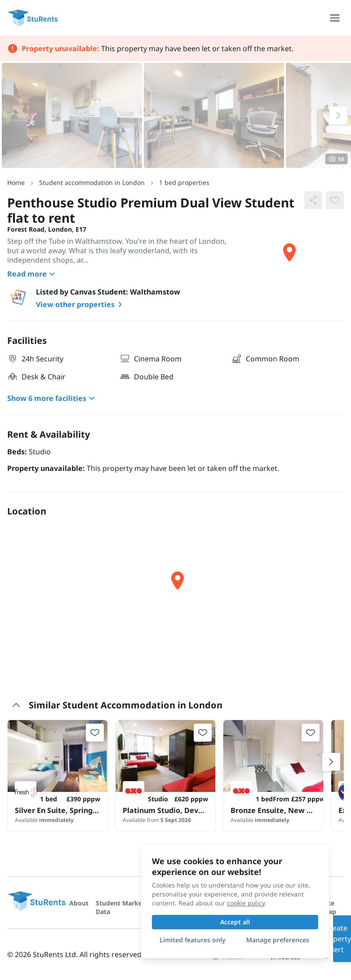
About (79, 903)
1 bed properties (184, 182)
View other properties (81, 304)
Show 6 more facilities (52, 398)
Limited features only (193, 940)
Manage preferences (278, 940)
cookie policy (246, 903)
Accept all (235, 922)
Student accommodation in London (92, 182)
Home (16, 182)
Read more (32, 274)
